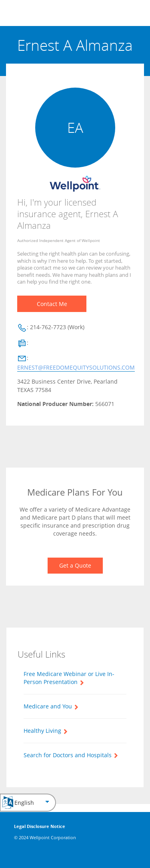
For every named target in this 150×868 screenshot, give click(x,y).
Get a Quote (75, 565)
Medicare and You (48, 706)
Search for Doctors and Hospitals (68, 755)
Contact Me (52, 304)
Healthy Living (42, 731)
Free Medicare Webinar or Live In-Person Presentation (69, 678)
